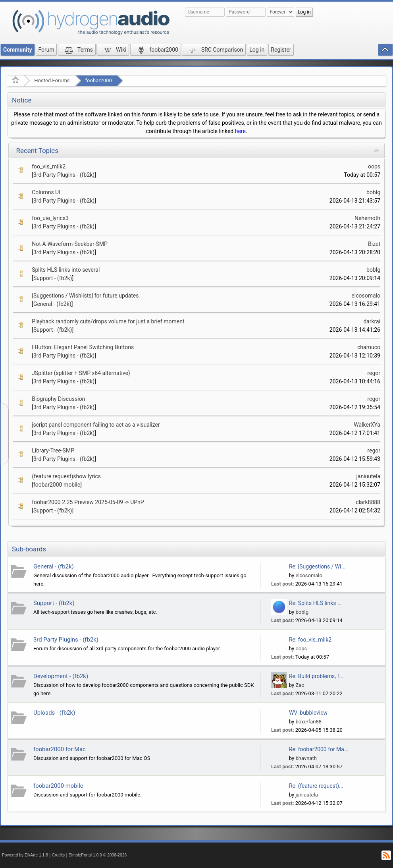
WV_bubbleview (308, 713)
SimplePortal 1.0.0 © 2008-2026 (98, 855)
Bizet (374, 244)
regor (374, 373)
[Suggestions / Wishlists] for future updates (85, 296)
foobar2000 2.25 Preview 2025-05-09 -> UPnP (88, 502)
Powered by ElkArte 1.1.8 (25, 855)
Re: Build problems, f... (316, 676)
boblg (373, 192)
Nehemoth (367, 218)
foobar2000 (99, 80)
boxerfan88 (308, 722)
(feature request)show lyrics (66, 476)
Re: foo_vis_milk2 (310, 640)
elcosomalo (366, 296)
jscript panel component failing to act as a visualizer (96, 425)
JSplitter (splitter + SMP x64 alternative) (81, 373)
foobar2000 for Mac (60, 749)
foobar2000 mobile (57, 485)
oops (374, 166)
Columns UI (46, 192)
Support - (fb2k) (53, 278)
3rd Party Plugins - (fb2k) (64, 175)
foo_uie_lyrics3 (50, 218)
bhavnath (306, 758)
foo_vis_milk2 (49, 166)
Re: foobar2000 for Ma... (319, 749)
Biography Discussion (58, 399)
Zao (300, 685)
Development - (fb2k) (61, 676)
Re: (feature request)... (316, 786)
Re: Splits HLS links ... (315, 603)
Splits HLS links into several (66, 270)
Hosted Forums (52, 80)
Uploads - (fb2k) (54, 713)
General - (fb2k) (52, 304)
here (240, 131)
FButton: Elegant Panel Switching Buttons (83, 347)
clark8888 (368, 502)
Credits (59, 855)
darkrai (372, 321)
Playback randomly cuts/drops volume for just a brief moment (108, 321)
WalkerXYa (367, 425)
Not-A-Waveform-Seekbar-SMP (70, 244)
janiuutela (368, 476)
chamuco (369, 347)
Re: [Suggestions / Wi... (317, 566)
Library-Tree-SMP (53, 450)
